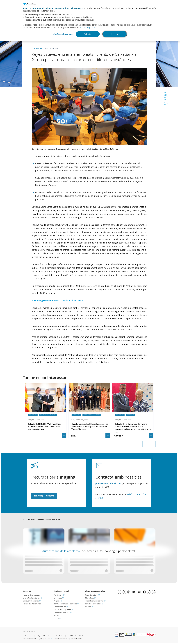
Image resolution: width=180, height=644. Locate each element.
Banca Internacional (63, 613)
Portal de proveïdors (94, 604)
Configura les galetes (63, 34)
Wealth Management (63, 610)
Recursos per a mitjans (44, 496)
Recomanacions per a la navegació (33, 639)
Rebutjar (88, 34)
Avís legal (38, 636)
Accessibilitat (79, 636)
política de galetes (88, 27)
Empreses (59, 598)
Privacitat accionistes (62, 639)
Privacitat (48, 639)
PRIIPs (57, 619)
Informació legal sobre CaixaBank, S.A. (54, 636)
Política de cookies (28, 636)
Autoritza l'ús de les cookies (61, 551)
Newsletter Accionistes (32, 604)
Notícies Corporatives (31, 595)
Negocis (58, 601)
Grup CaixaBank (92, 595)
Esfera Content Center (32, 598)
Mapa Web (70, 636)
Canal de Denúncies (76, 639)
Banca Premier (61, 607)
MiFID (57, 616)
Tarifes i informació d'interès (66, 604)
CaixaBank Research (32, 601)
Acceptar (115, 34)
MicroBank (90, 598)
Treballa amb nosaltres (95, 601)
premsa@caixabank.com (108, 483)
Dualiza (89, 607)
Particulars (59, 595)
